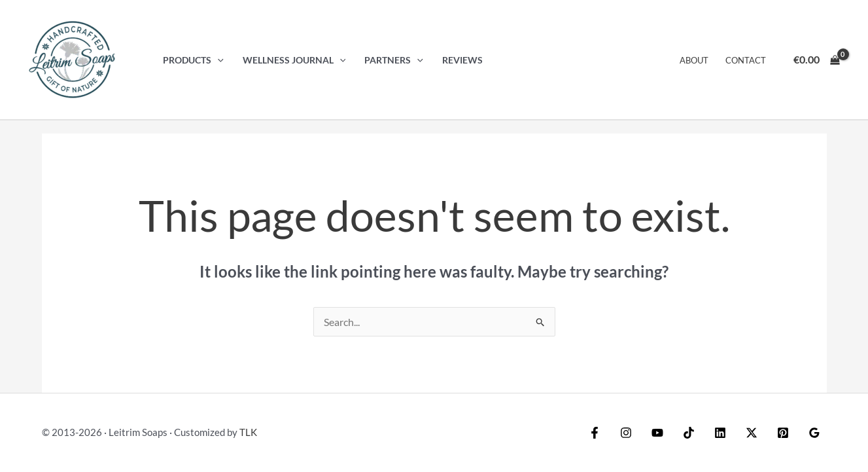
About (694, 60)
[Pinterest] (783, 433)
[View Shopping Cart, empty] (816, 60)
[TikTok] (689, 433)
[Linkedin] (720, 433)
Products (193, 60)
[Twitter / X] (752, 433)
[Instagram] (626, 433)
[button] (217, 60)
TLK (248, 432)
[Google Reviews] (814, 433)
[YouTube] (657, 433)
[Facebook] (595, 433)
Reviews (462, 60)
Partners (394, 60)
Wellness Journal (294, 60)
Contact (746, 60)
